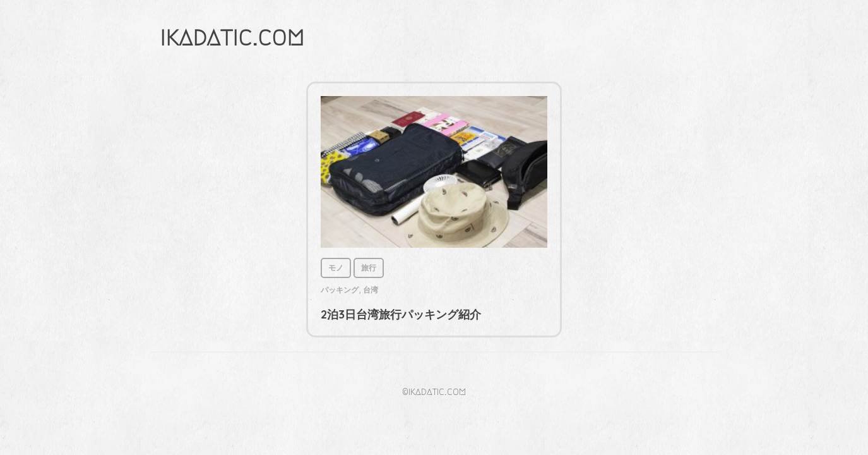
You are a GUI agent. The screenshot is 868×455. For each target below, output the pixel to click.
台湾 (371, 290)
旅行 (369, 268)
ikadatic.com (232, 37)
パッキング (340, 290)
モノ (336, 268)
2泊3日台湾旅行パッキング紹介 (401, 314)
